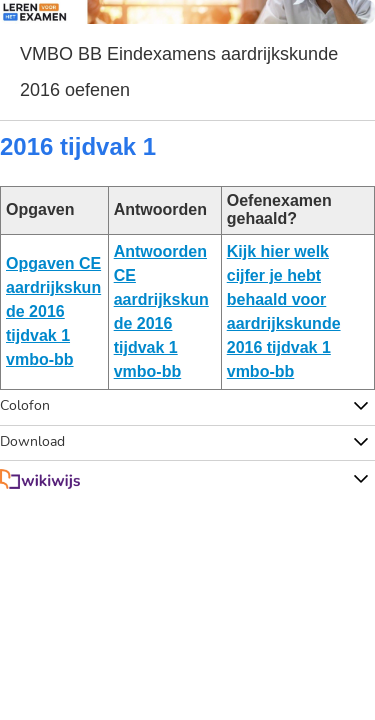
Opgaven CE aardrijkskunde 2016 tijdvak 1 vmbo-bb (53, 311)
